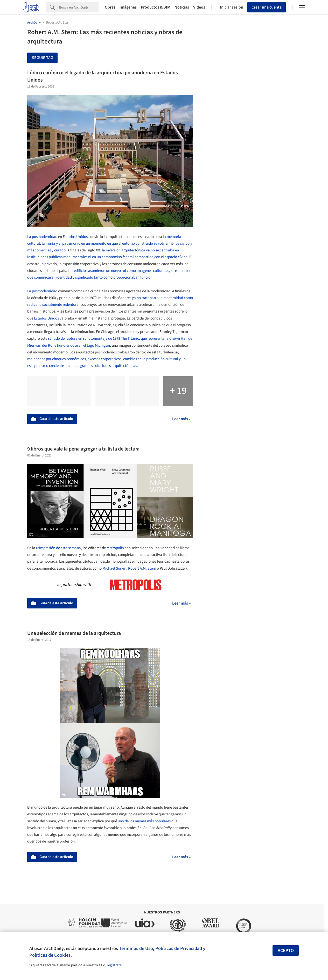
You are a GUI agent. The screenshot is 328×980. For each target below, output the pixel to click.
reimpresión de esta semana (58, 548)
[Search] (79, 7)
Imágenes (128, 7)
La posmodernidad (42, 237)
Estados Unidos (75, 237)
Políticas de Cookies (50, 955)
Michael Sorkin (114, 568)
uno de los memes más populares (144, 821)
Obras (110, 7)
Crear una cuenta (267, 7)
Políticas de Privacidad (179, 948)
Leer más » (181, 419)
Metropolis (115, 548)
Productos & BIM (156, 7)
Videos (199, 7)
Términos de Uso (136, 948)
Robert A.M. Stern (142, 568)
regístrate (114, 965)
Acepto (286, 951)
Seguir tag (43, 58)
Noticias (182, 7)
